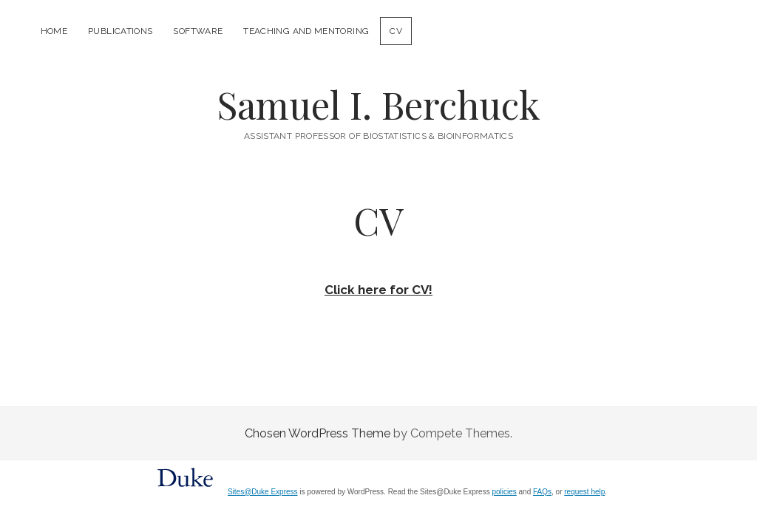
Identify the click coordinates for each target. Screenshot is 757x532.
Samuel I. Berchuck (378, 104)
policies (504, 492)
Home (54, 31)
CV (396, 31)
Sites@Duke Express (263, 492)
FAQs (542, 492)
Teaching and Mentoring (306, 31)
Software (198, 31)
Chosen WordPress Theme (318, 433)
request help (584, 492)
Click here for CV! (378, 290)
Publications (120, 31)
